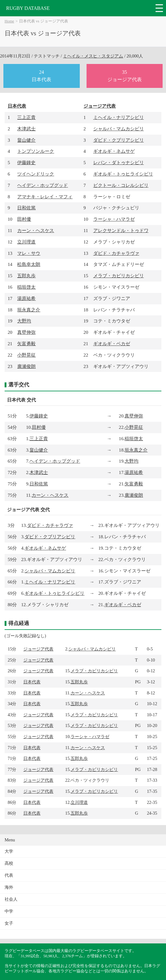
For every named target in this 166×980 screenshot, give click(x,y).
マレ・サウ (29, 253)
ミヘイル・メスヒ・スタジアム (93, 56)
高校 (9, 863)
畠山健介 (26, 140)
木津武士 (26, 129)
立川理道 (26, 242)
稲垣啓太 (26, 287)
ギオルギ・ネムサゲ (114, 151)
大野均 (24, 321)
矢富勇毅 (26, 344)
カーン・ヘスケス (36, 230)
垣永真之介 (29, 310)
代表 (9, 875)
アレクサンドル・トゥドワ (121, 230)
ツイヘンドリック (36, 174)
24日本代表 (41, 76)
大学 (9, 851)
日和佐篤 (26, 208)
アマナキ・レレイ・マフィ (45, 197)
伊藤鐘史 (26, 162)
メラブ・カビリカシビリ (119, 276)
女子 (9, 923)
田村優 (24, 219)
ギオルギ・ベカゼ (112, 344)
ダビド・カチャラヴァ (116, 253)
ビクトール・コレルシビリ (121, 185)
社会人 (11, 899)
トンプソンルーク (36, 151)
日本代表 (17, 106)
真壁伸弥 (26, 332)
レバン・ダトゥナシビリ (119, 162)
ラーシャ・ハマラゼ (114, 219)
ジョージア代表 (100, 106)
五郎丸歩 (26, 276)
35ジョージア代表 (125, 76)
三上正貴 (26, 117)
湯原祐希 (26, 298)
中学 (9, 911)
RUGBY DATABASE (28, 8)
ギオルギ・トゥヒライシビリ (123, 174)
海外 (9, 887)
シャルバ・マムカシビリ (119, 129)
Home (9, 21)
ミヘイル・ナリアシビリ (119, 117)
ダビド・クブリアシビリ (119, 140)
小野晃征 (26, 355)
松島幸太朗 (29, 264)
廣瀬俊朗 (26, 366)
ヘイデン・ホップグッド (42, 185)
